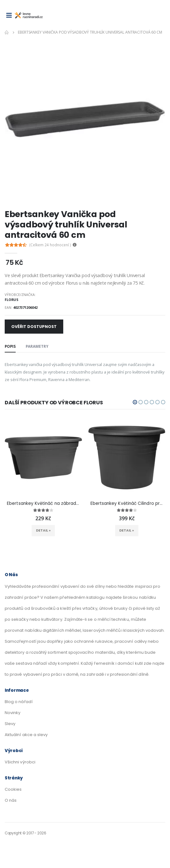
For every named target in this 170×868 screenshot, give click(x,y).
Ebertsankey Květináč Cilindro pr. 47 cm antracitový (127, 504)
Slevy (10, 724)
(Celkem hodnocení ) (50, 245)
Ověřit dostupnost (34, 327)
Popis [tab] (10, 346)
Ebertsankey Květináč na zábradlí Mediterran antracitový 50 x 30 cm (43, 504)
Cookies (13, 789)
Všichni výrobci (20, 762)
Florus (12, 300)
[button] (135, 402)
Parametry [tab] (37, 346)
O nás (11, 800)
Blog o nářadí (19, 702)
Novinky (13, 713)
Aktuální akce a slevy (26, 735)
